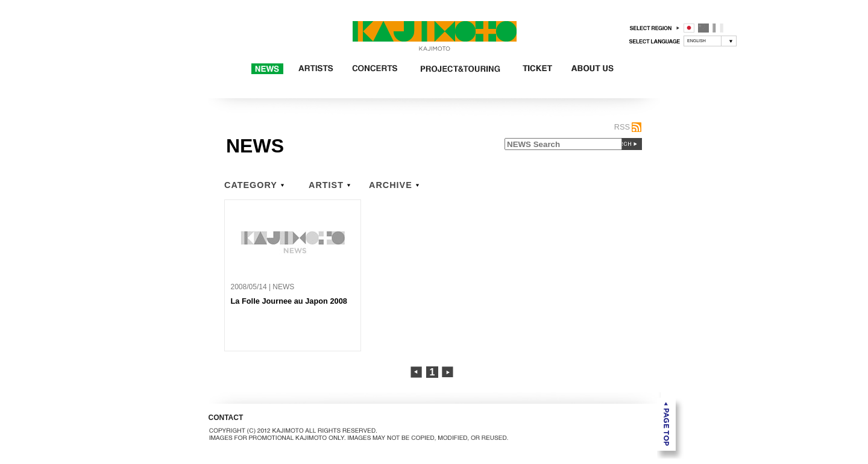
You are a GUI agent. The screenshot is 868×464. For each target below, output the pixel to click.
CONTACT (226, 418)
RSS (622, 127)
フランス (718, 28)
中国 (703, 28)
